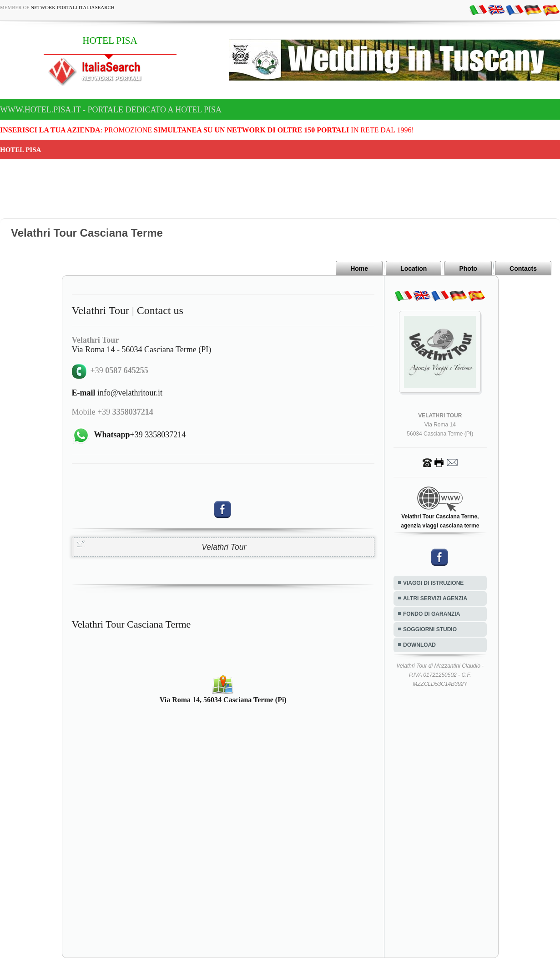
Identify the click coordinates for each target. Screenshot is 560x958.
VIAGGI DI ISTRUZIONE (433, 583)
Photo (468, 269)
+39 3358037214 (140, 435)
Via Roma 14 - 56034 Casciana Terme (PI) (142, 350)
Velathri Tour (224, 547)
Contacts (523, 269)
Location (414, 269)
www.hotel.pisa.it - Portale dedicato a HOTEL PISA (111, 110)
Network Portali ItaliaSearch (73, 7)
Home (359, 269)
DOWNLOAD (419, 645)
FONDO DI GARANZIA (431, 614)
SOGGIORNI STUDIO (430, 629)
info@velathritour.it (117, 393)
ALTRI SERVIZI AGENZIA (435, 598)
